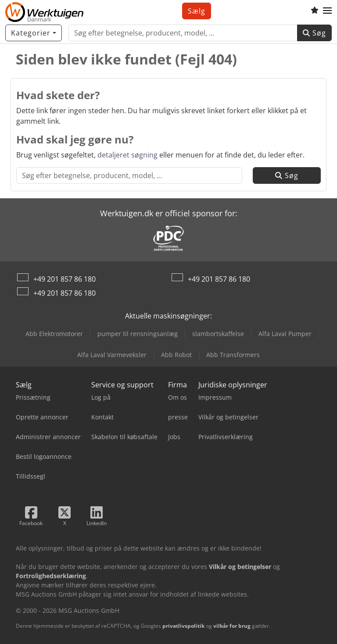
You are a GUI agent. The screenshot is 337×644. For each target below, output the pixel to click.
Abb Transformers (233, 355)
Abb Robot (176, 355)
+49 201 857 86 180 (65, 279)
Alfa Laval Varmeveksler (112, 355)
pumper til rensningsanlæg (138, 334)
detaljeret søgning (127, 155)
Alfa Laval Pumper (285, 334)
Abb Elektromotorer (54, 334)
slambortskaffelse (218, 334)
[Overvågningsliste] (315, 11)
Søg (314, 33)
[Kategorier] (34, 33)
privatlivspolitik (183, 626)
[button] (327, 11)
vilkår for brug (232, 626)
